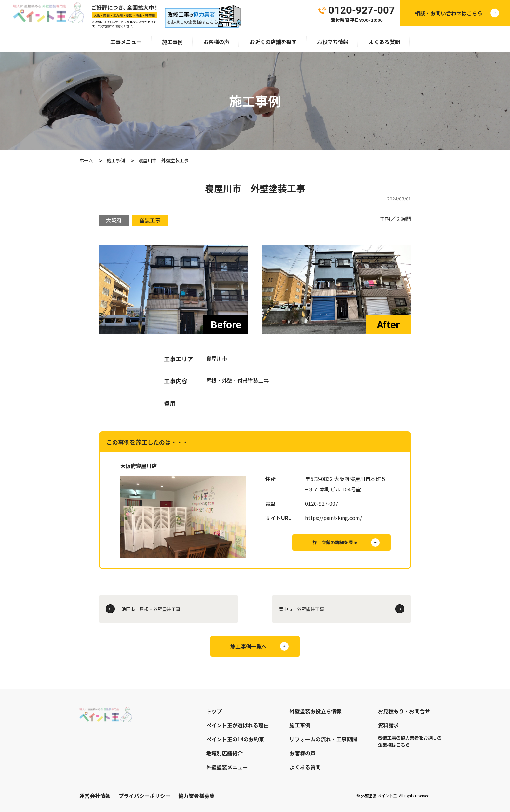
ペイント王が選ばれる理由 (237, 725)
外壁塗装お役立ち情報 (315, 711)
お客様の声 (216, 42)
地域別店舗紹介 (224, 753)
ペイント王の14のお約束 (235, 739)
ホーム (86, 160)
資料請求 (388, 725)
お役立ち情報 (333, 42)
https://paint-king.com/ (334, 518)
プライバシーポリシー (144, 796)
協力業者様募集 (196, 796)
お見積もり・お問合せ (404, 711)
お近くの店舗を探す (273, 42)
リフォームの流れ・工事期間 (323, 739)
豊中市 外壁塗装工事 (302, 609)
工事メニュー (126, 42)
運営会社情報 (95, 796)
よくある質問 (384, 42)
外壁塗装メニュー (227, 767)
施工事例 (172, 42)
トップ (214, 711)
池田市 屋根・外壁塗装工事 (151, 609)
